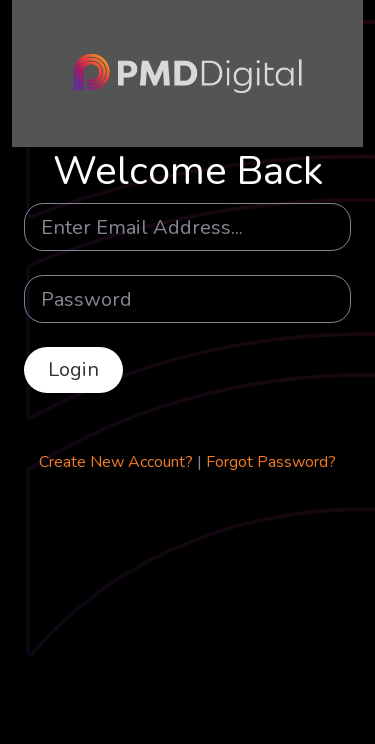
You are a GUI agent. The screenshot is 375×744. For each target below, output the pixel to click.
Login (73, 369)
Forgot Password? (271, 462)
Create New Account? (116, 462)
